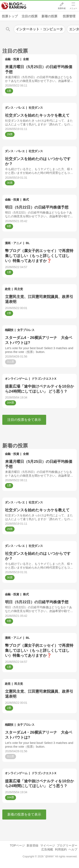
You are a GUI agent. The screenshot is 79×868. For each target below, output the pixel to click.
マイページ (48, 845)
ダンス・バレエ (15, 108)
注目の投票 (30, 16)
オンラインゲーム (16, 379)
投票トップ (10, 16)
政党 (8, 289)
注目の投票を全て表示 (24, 420)
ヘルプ (73, 849)
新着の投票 (49, 16)
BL (28, 243)
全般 (26, 59)
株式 (26, 200)
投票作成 (61, 9)
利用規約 (61, 849)
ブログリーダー (67, 845)
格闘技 (9, 330)
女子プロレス (26, 330)
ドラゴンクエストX (44, 379)
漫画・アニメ (13, 243)
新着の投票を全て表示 (24, 814)
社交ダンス (36, 108)
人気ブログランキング (14, 6)
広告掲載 (47, 849)
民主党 (19, 289)
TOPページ (17, 845)
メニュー (73, 9)
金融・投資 (12, 59)
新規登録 (32, 845)
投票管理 (69, 16)
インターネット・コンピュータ (39, 29)
